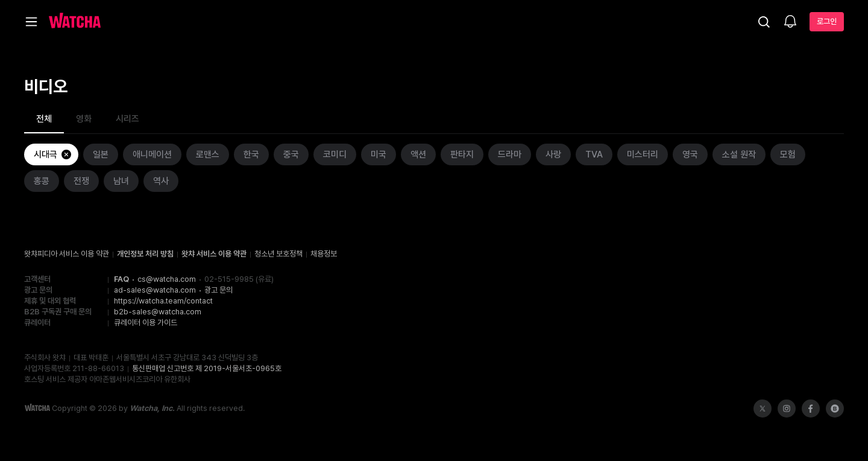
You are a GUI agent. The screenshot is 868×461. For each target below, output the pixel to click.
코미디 (335, 154)
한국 (251, 154)
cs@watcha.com (167, 279)
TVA (594, 154)
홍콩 (42, 181)
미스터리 (643, 154)
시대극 (53, 154)
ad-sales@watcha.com (155, 290)
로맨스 (208, 154)
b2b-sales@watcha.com (158, 312)
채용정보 (324, 254)
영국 (690, 154)
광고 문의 (219, 290)
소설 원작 (739, 154)
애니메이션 (152, 154)
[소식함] (790, 22)
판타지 (462, 154)
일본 (101, 154)
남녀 (121, 181)
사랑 (553, 154)
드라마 (510, 154)
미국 (379, 154)
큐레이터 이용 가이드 (146, 323)
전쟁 (81, 181)
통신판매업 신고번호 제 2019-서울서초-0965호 (207, 368)
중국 (291, 154)
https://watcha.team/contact (163, 301)
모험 (788, 154)
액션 (418, 154)
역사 (161, 181)
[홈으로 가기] (75, 22)
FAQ (121, 279)
